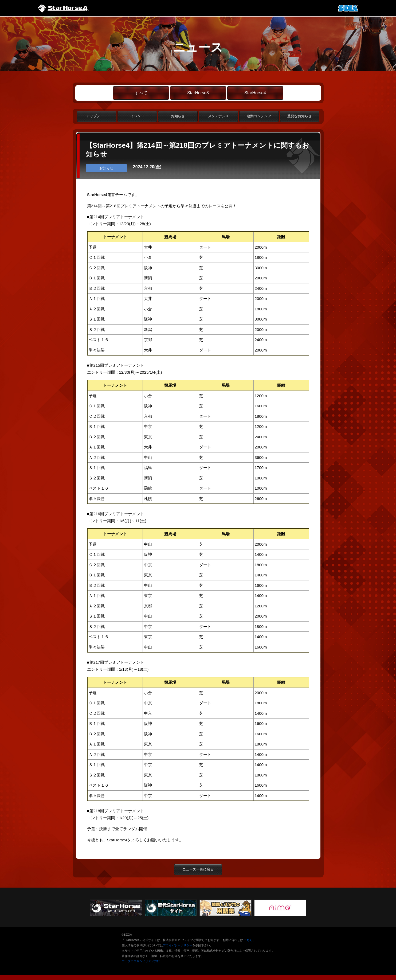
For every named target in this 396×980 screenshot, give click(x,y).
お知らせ (178, 116)
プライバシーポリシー (178, 945)
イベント (137, 116)
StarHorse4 (255, 93)
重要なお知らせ (299, 116)
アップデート (97, 116)
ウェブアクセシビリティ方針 (141, 961)
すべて (141, 93)
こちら (248, 940)
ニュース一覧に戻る (198, 869)
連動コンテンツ (259, 116)
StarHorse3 (198, 93)
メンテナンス (218, 116)
